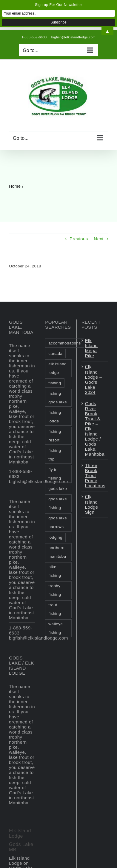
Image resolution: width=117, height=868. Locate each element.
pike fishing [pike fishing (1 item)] (55, 571)
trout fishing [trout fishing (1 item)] (55, 609)
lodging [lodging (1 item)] (55, 537)
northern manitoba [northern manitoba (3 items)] (57, 552)
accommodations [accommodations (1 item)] (64, 343)
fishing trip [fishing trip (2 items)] (55, 455)
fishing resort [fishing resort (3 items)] (55, 436)
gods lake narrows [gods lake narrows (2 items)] (58, 522)
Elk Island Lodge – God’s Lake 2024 (94, 380)
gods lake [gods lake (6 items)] (58, 489)
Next (99, 239)
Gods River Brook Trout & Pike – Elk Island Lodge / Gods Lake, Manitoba (95, 429)
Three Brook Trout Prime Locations (95, 475)
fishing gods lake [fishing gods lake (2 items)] (58, 398)
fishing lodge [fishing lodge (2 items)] (55, 417)
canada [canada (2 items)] (55, 354)
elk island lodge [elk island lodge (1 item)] (57, 368)
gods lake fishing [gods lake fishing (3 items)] (58, 503)
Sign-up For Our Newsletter (59, 5)
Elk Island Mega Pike (91, 348)
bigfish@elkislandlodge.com (73, 37)
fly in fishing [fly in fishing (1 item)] (55, 474)
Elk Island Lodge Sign (92, 504)
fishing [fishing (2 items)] (55, 383)
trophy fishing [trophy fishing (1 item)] (55, 590)
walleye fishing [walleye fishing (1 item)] (56, 628)
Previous (79, 239)
